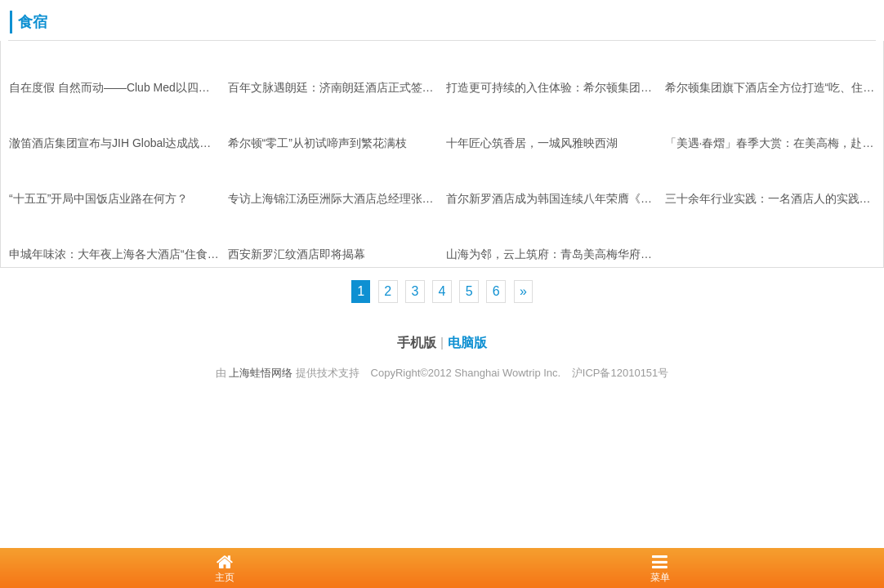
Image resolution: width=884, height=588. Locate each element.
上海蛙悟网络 (261, 373)
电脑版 (467, 343)
